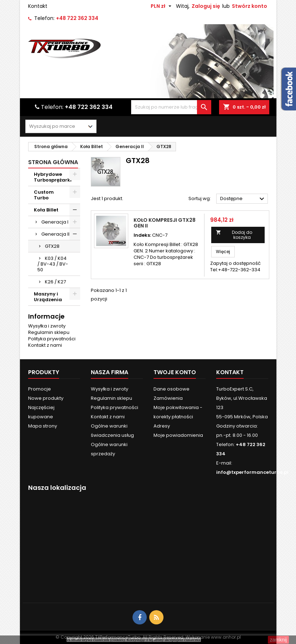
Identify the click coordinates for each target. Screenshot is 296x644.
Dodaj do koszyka (234, 235)
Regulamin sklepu (49, 332)
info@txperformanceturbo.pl (252, 472)
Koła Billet (46, 210)
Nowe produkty (46, 398)
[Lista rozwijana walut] (162, 6)
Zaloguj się (206, 6)
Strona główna (53, 162)
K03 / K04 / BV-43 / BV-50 (53, 264)
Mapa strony (43, 426)
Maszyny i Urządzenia (48, 297)
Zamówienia (168, 398)
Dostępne (243, 199)
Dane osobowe (172, 389)
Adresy (162, 426)
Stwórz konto (250, 6)
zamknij (278, 640)
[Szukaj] (171, 107)
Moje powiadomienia (178, 435)
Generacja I (55, 222)
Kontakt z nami (45, 345)
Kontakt (38, 6)
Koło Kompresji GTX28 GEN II (165, 223)
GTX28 (52, 246)
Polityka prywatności (52, 339)
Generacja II (55, 234)
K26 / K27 (55, 282)
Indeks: (142, 235)
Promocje (40, 389)
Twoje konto (175, 372)
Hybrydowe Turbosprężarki (53, 177)
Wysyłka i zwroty (47, 326)
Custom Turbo (44, 195)
